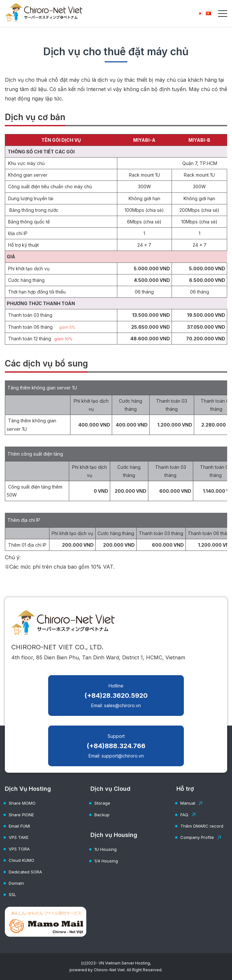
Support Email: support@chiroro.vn (116, 746)
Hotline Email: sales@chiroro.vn (116, 696)
